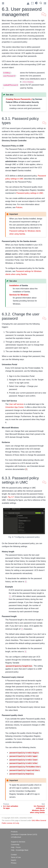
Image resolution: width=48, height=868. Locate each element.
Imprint (13, 860)
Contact (14, 855)
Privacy (14, 863)
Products (14, 832)
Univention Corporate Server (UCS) (24, 834)
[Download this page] (28, 3)
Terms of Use (16, 857)
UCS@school (16, 837)
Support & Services (18, 842)
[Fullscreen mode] (32, 3)
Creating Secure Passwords (18, 99)
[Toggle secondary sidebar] (45, 3)
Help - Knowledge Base (20, 850)
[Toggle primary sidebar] (3, 3)
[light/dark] (37, 3)
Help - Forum (16, 847)
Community (15, 845)
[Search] (41, 3)
